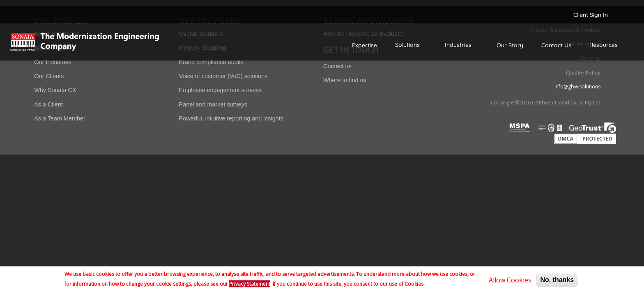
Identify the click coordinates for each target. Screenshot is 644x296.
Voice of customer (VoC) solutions (223, 76)
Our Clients (49, 76)
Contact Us (556, 45)
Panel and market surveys (213, 104)
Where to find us (345, 80)
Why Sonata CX (55, 90)
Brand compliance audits (212, 62)
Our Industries (53, 62)
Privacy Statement (250, 284)
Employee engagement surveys (221, 90)
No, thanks (557, 280)
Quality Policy (583, 73)
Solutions (407, 45)
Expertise (365, 45)
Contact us (337, 66)
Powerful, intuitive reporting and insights (231, 118)
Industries (458, 45)
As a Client (48, 104)
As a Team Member (60, 118)
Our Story (510, 45)
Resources (604, 45)
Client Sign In (591, 15)
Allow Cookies (510, 280)
